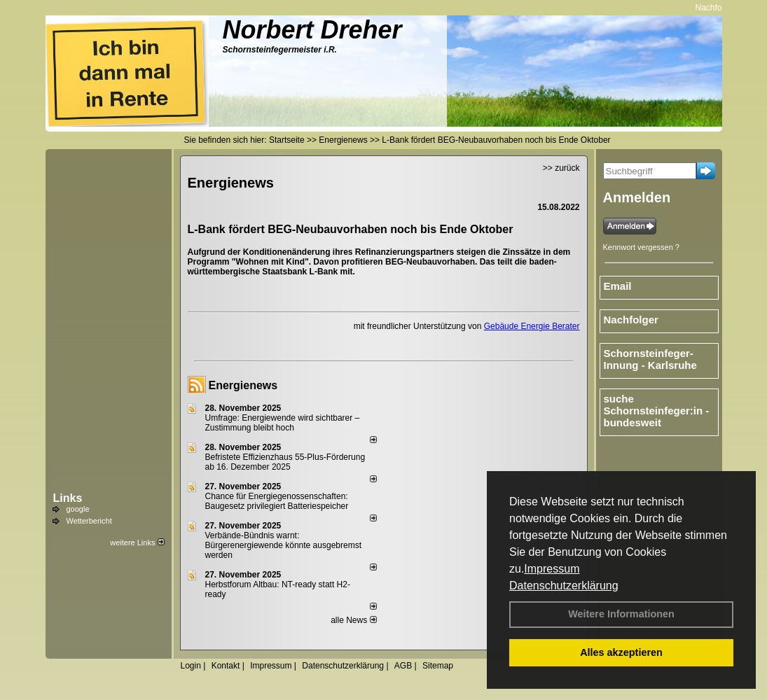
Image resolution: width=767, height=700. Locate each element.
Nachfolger (719, 8)
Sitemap (438, 666)
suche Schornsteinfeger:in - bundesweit (657, 411)
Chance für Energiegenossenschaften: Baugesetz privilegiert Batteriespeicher (277, 501)
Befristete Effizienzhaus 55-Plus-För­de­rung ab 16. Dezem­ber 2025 (285, 462)
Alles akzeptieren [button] (621, 652)
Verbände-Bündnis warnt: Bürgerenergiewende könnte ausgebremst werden (283, 545)
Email (618, 286)
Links (68, 498)
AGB (403, 666)
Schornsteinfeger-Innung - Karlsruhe (650, 359)
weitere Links (137, 542)
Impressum (552, 569)
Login (191, 666)
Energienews (243, 385)
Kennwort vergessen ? (641, 247)
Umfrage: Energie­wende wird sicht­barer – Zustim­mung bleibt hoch (283, 423)
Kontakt (226, 666)
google (78, 509)
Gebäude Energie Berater (532, 326)
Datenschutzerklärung (564, 586)
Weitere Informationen (621, 614)
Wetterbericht (89, 521)
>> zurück (561, 168)
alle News (353, 620)
